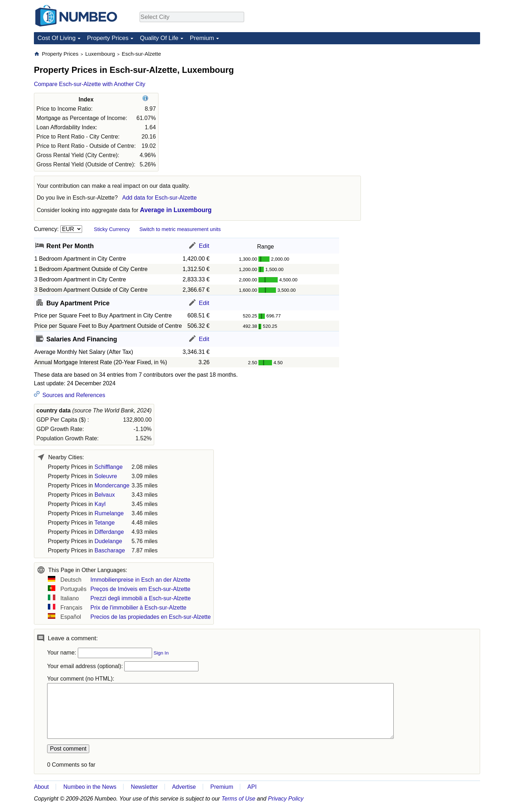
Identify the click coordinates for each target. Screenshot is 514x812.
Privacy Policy (286, 799)
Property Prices (108, 38)
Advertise (184, 787)
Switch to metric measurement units (180, 229)
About (41, 787)
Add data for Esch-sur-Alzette (159, 198)
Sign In (161, 653)
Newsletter (145, 787)
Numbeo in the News (90, 787)
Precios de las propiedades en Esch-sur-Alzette (150, 617)
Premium (202, 38)
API (252, 787)
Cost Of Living (57, 38)
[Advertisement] (427, 95)
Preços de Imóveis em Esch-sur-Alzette (140, 589)
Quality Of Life (159, 38)
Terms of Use (239, 799)
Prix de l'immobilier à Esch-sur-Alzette (138, 608)
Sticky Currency (112, 229)
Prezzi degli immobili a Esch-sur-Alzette (140, 598)
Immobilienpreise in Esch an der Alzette (140, 580)
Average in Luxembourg (176, 210)
